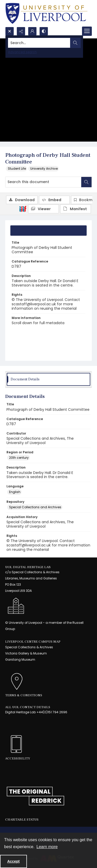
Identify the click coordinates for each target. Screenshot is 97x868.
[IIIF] (23, 209)
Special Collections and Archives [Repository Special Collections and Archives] (35, 507)
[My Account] (32, 31)
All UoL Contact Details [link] (28, 707)
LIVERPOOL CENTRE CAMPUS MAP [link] (33, 642)
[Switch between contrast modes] (44, 31)
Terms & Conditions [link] (24, 695)
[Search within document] (86, 182)
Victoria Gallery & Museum (26, 653)
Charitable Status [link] (22, 820)
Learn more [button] (47, 847)
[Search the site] (39, 43)
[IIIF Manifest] (76, 209)
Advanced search (22, 52)
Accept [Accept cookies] (13, 861)
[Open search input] (10, 31)
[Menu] (87, 31)
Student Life (17, 169)
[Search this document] (43, 182)
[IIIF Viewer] (43, 209)
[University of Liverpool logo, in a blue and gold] (46, 13)
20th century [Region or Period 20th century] (19, 458)
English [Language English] (15, 492)
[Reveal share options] (21, 31)
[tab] (48, 231)
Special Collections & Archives (29, 647)
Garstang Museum (20, 660)
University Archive (44, 169)
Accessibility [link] (18, 758)
